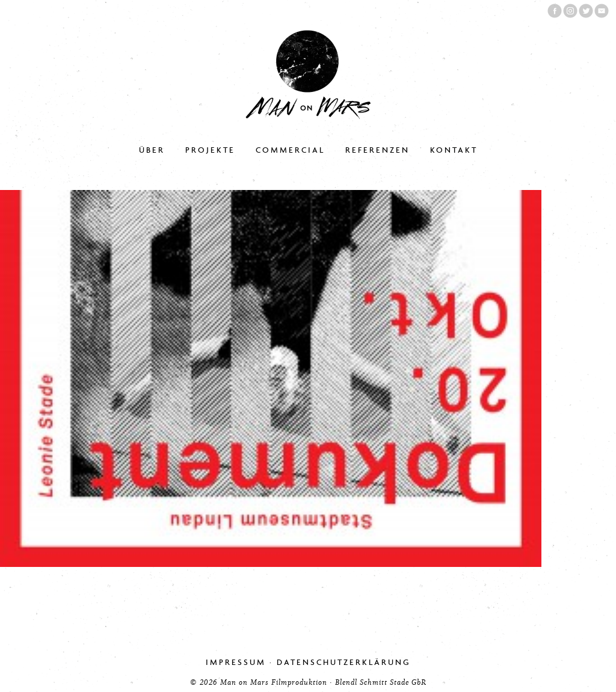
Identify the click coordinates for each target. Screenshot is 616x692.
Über (152, 150)
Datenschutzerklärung (344, 662)
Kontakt (454, 150)
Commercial (290, 150)
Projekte (210, 150)
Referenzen (377, 150)
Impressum (236, 662)
